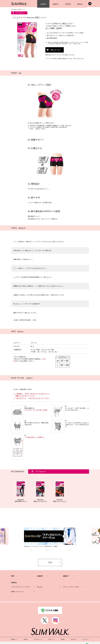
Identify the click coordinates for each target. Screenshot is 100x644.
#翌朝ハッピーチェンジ (17, 595)
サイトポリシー (86, 636)
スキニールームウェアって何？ (71, 590)
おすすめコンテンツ (38, 636)
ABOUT (66, 579)
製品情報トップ (14, 636)
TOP (12, 9)
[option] (50, 539)
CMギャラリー (51, 636)
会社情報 (63, 636)
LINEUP (40, 579)
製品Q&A (26, 636)
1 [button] (47, 553)
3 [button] (51, 553)
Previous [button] (31, 553)
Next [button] (69, 553)
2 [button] (49, 553)
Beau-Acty (40, 590)
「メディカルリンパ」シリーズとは (20, 590)
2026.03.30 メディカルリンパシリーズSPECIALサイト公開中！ (42, 549)
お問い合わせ (73, 636)
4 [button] (54, 553)
